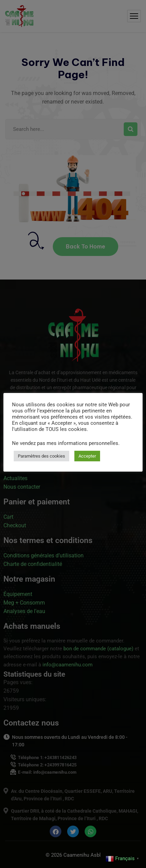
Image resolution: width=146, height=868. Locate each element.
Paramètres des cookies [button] (41, 456)
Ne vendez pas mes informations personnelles (65, 443)
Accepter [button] (87, 456)
